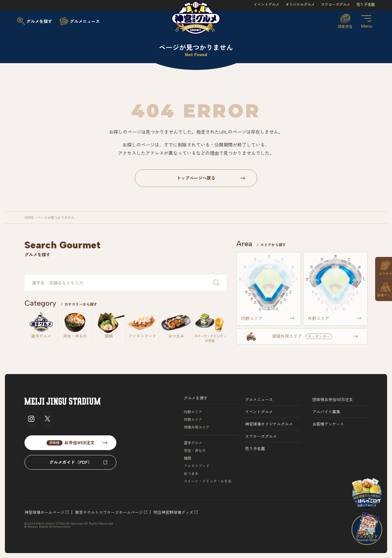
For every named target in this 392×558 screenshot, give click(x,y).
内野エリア (193, 412)
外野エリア (193, 419)
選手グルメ (193, 443)
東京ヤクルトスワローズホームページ (109, 512)
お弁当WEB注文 (71, 442)
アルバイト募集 (326, 412)
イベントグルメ (266, 4)
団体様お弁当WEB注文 (333, 399)
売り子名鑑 (366, 4)
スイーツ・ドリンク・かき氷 (208, 481)
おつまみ (191, 473)
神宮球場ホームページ (44, 512)
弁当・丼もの (195, 450)
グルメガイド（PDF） (71, 462)
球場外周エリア (197, 427)
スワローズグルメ (336, 4)
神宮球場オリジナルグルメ (269, 424)
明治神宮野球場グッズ (173, 512)
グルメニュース (259, 399)
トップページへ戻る (196, 178)
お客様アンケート (328, 424)
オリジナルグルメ (300, 4)
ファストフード (197, 466)
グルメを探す (196, 398)
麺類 (187, 458)
